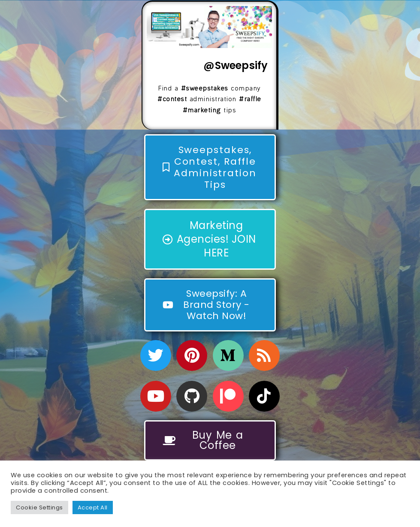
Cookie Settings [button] (39, 507)
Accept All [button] (93, 507)
